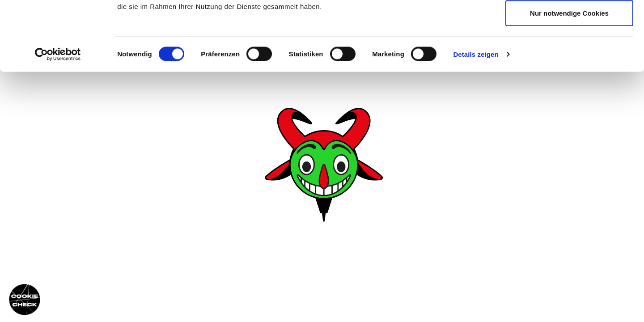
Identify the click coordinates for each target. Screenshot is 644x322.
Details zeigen (476, 123)
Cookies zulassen (569, 23)
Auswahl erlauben (569, 53)
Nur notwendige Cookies (569, 82)
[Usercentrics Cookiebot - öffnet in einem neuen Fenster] (58, 123)
